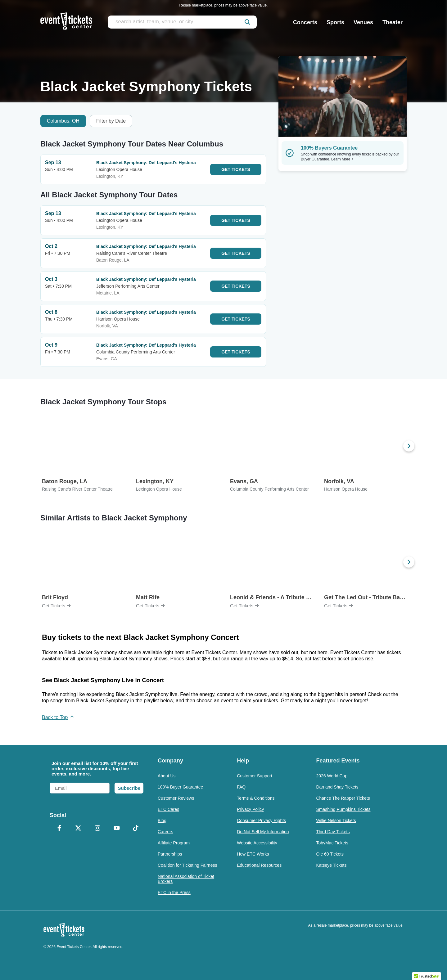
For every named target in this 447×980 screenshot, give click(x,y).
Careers (165, 832)
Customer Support (255, 776)
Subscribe (129, 788)
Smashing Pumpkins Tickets (343, 809)
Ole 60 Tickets (330, 854)
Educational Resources (259, 865)
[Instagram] (97, 829)
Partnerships (170, 854)
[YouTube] (117, 829)
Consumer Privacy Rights (261, 820)
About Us (167, 776)
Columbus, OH (63, 121)
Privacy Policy (250, 809)
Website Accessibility (257, 843)
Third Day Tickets (333, 832)
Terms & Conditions (256, 798)
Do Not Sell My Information (263, 832)
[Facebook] (59, 829)
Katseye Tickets (331, 865)
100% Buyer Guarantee (180, 787)
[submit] (247, 22)
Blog (162, 820)
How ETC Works (253, 854)
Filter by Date (111, 121)
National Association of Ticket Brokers (186, 879)
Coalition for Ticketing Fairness (187, 865)
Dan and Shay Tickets (337, 787)
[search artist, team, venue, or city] (182, 22)
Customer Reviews (176, 798)
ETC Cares (168, 809)
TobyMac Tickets (332, 843)
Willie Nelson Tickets (336, 820)
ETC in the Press (174, 892)
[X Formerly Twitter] (79, 829)
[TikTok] (136, 829)
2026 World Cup (332, 776)
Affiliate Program (174, 843)
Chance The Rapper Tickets (343, 798)
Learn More (342, 159)
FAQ (241, 787)
